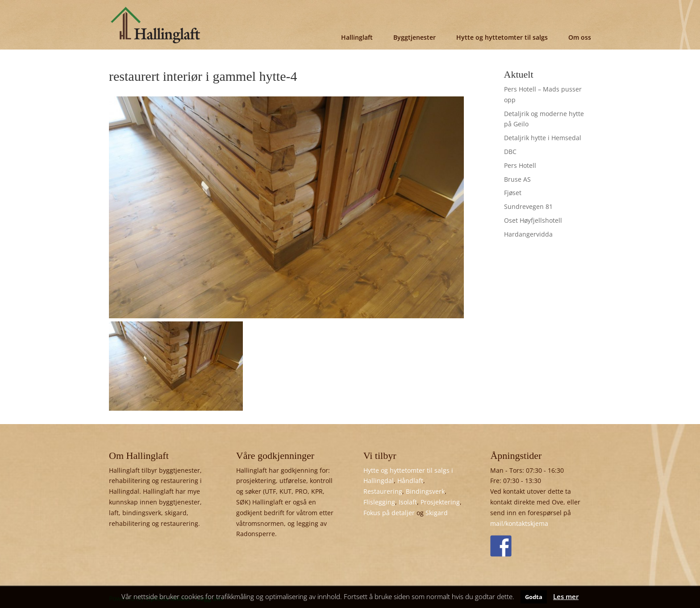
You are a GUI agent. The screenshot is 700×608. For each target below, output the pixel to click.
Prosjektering (440, 502)
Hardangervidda (528, 234)
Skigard (437, 513)
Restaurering (383, 491)
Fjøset (513, 193)
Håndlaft (410, 481)
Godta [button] (534, 597)
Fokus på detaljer (389, 513)
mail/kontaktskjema (519, 523)
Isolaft (408, 502)
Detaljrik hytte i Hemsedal (543, 138)
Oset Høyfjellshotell (533, 220)
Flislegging (379, 502)
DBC (510, 152)
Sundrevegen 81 (528, 206)
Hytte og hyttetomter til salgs (502, 37)
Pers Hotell (520, 165)
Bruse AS (517, 179)
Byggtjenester (415, 37)
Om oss (580, 37)
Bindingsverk (425, 491)
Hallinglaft (357, 37)
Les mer (566, 596)
